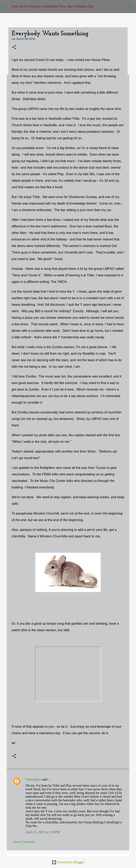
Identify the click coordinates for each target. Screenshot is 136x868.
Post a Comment (24, 842)
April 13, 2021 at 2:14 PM (43, 832)
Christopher (33, 779)
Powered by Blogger (68, 862)
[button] (14, 47)
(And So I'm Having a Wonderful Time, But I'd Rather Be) (52, 6)
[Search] (130, 7)
